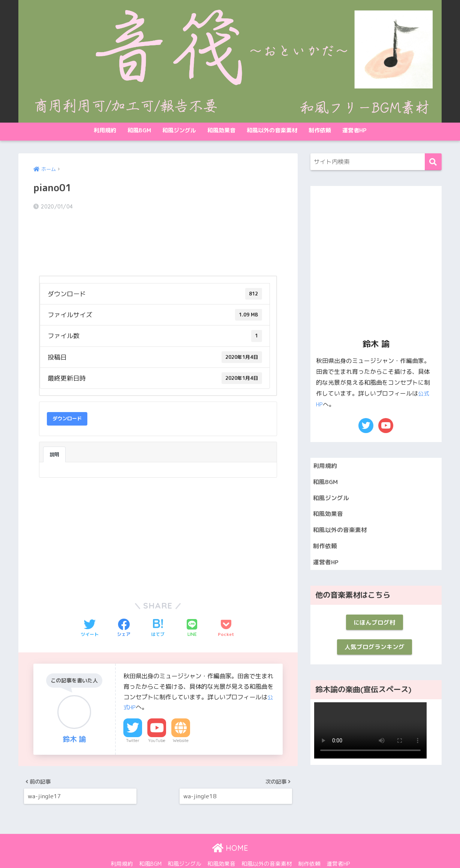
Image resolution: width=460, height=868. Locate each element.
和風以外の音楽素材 (272, 130)
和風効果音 (221, 130)
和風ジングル (179, 130)
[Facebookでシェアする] (124, 608)
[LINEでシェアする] (192, 608)
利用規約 (105, 130)
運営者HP (354, 130)
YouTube (157, 720)
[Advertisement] (93, 514)
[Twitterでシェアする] (90, 608)
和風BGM (139, 130)
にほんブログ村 (374, 628)
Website (181, 720)
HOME (230, 832)
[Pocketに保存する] (226, 608)
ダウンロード (67, 398)
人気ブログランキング (375, 654)
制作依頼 (320, 130)
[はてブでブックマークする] (158, 608)
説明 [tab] (54, 434)
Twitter (133, 720)
